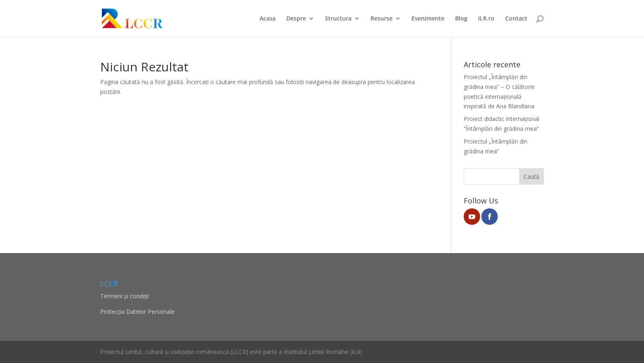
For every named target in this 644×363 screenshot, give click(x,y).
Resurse (382, 19)
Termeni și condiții (124, 296)
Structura (338, 19)
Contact (516, 19)
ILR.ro (486, 19)
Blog (461, 19)
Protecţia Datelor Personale (137, 312)
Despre (296, 19)
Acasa (268, 19)
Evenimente (428, 19)
